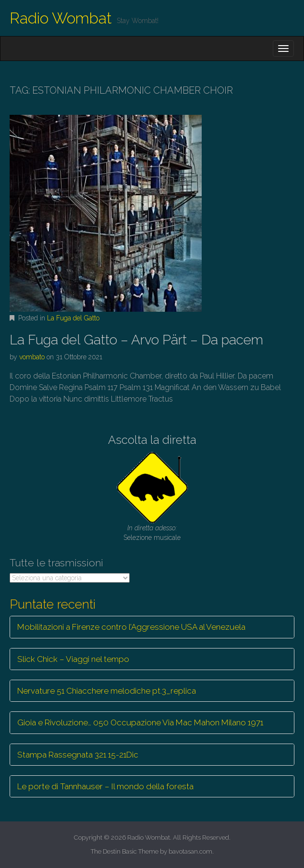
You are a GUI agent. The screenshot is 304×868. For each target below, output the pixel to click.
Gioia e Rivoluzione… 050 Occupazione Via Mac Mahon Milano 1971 (140, 722)
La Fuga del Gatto (73, 318)
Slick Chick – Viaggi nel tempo (73, 659)
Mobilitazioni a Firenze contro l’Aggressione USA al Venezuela (131, 627)
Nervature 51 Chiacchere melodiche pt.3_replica (107, 691)
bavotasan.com (190, 851)
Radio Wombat (61, 18)
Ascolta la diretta (152, 440)
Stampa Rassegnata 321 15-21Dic (78, 755)
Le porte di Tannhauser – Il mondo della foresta (105, 786)
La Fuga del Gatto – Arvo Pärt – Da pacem (136, 340)
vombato (32, 357)
